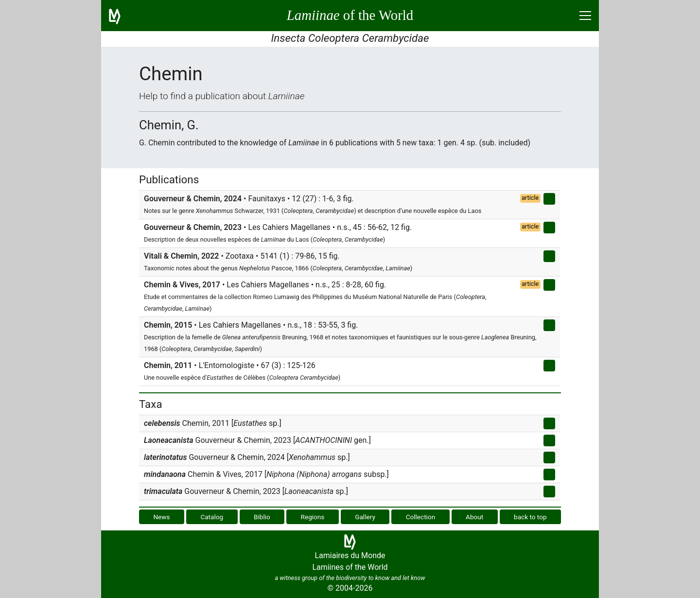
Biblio (262, 517)
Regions (313, 517)
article (530, 198)
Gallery (365, 517)
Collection (421, 517)
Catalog (212, 517)
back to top (530, 517)
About (474, 517)
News (161, 517)
